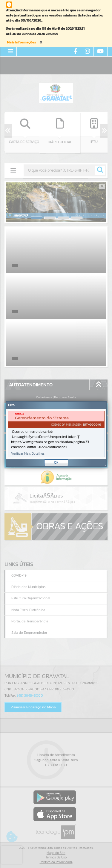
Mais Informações (22, 42)
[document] (56, 434)
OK (56, 462)
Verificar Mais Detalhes (28, 454)
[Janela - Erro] (56, 434)
